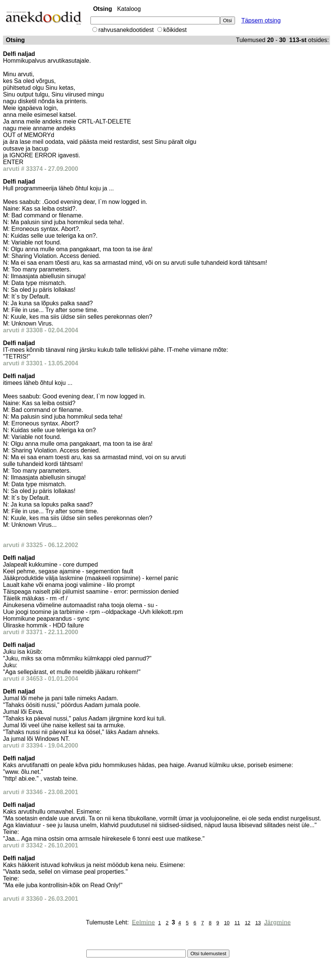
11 (237, 923)
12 (248, 923)
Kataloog (129, 9)
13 (258, 923)
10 (227, 923)
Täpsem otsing (261, 20)
